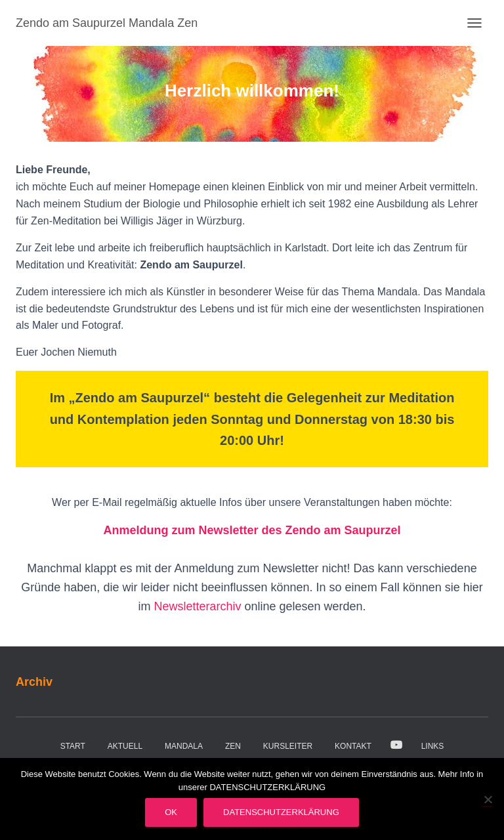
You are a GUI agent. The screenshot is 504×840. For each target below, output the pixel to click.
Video (396, 745)
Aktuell (125, 746)
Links (433, 746)
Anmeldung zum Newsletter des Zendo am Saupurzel (252, 530)
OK (171, 812)
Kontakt (353, 746)
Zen (233, 746)
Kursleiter (288, 746)
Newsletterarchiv (199, 606)
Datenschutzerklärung (281, 812)
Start (73, 746)
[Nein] (488, 799)
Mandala (184, 746)
